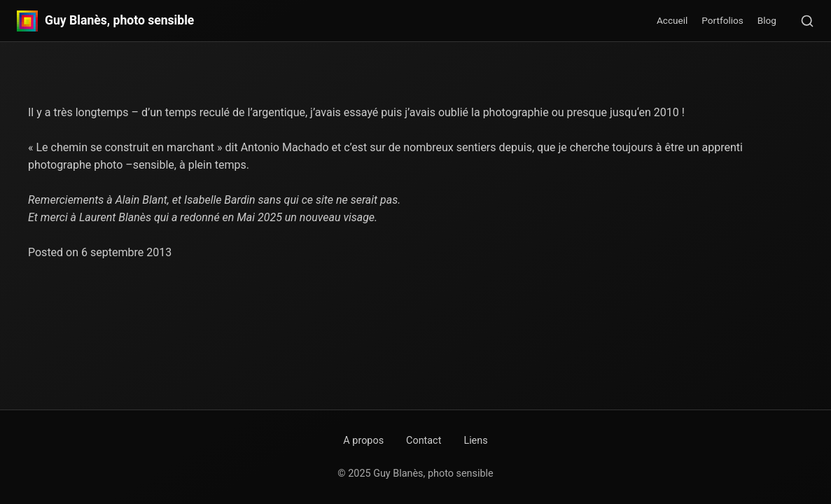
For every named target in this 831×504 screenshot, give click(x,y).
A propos (363, 441)
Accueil (672, 20)
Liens (475, 441)
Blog (767, 20)
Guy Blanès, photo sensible (119, 21)
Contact (424, 441)
